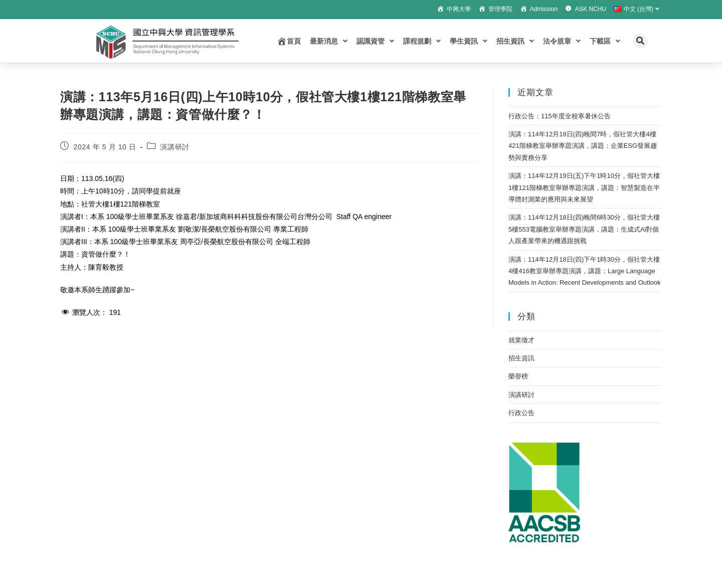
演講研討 (174, 147)
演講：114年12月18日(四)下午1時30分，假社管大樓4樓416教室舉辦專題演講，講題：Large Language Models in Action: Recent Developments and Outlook (585, 271)
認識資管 (375, 41)
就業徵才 (521, 340)
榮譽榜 (518, 376)
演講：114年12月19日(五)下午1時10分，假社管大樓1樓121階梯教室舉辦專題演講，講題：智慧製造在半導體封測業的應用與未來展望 (584, 187)
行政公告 (521, 413)
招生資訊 (515, 41)
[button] (640, 41)
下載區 (605, 41)
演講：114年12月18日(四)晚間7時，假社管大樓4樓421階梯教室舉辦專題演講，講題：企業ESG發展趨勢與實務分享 (583, 146)
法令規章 (562, 41)
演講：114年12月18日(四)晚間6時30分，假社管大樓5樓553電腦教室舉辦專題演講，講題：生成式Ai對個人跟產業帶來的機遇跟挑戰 (584, 229)
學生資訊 (469, 41)
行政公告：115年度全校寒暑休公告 (560, 116)
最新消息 (329, 41)
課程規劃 (422, 41)
